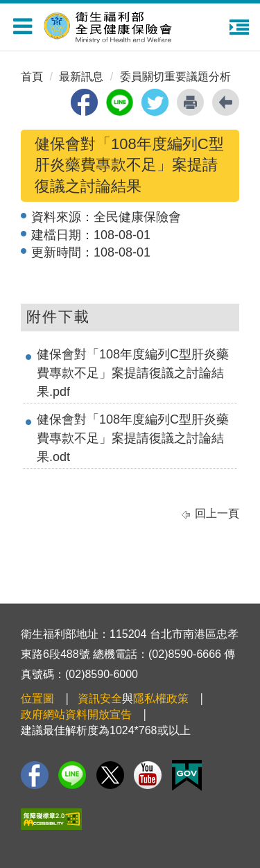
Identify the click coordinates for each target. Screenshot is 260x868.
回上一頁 (217, 513)
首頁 (32, 77)
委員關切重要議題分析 (175, 77)
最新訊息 (81, 77)
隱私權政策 (161, 698)
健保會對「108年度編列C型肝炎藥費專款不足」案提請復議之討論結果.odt (133, 438)
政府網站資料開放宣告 (76, 714)
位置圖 (37, 698)
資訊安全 (100, 698)
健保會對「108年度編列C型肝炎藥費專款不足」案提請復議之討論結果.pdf (133, 373)
